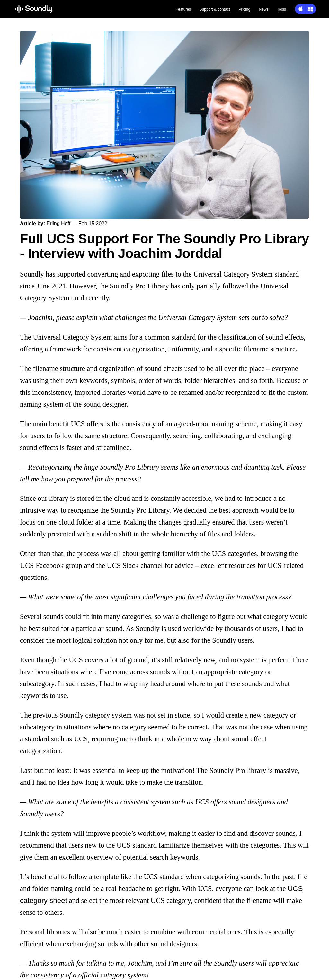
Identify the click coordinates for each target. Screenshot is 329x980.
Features (183, 9)
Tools (281, 9)
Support (215, 9)
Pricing (244, 9)
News (264, 9)
